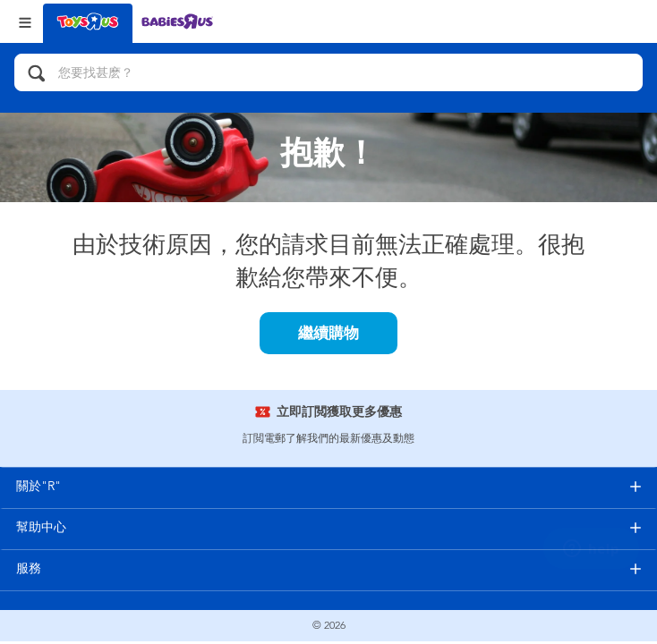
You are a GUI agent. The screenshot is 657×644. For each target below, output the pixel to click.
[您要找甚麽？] (328, 72)
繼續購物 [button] (328, 333)
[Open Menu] (25, 21)
